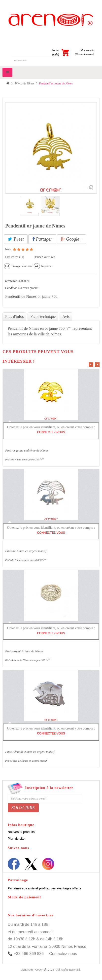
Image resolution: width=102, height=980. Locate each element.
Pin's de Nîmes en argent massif (26, 551)
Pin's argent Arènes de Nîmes (24, 651)
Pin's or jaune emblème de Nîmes (27, 450)
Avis (66, 316)
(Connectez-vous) (85, 54)
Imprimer (47, 266)
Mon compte (87, 50)
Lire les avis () (15, 257)
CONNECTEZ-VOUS (51, 432)
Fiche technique (43, 316)
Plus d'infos (14, 316)
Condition (11, 288)
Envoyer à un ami (22, 266)
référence (11, 281)
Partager (42, 239)
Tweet (16, 239)
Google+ (72, 239)
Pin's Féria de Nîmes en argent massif (30, 752)
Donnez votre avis (45, 257)
